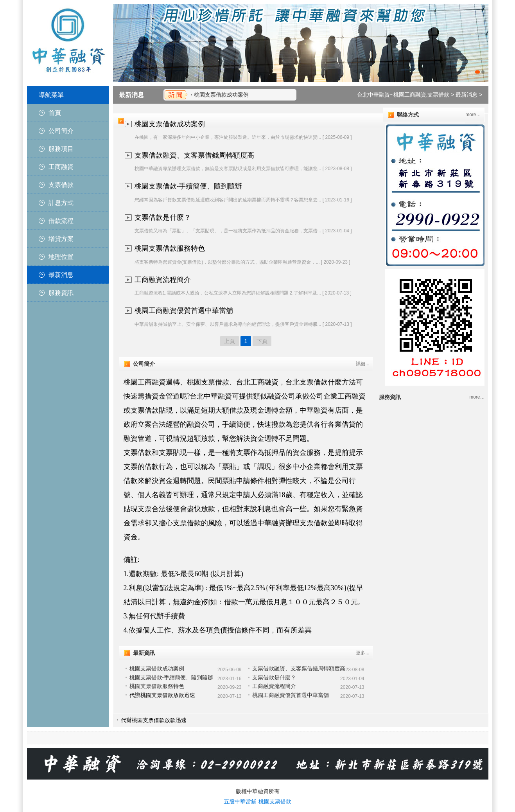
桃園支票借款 (275, 801)
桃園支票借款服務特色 (170, 248)
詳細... (362, 364)
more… (473, 115)
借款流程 (61, 221)
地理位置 (61, 257)
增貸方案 (61, 239)
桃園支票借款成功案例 (221, 95)
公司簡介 (61, 131)
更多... (362, 653)
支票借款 (61, 185)
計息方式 (61, 203)
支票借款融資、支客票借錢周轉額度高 (194, 155)
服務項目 (61, 149)
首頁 (55, 113)
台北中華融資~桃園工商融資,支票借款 (403, 95)
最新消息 (61, 275)
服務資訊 (61, 293)
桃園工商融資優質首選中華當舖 (184, 311)
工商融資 (61, 167)
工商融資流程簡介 (163, 280)
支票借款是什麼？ (163, 217)
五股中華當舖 (240, 801)
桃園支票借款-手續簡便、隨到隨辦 (188, 186)
